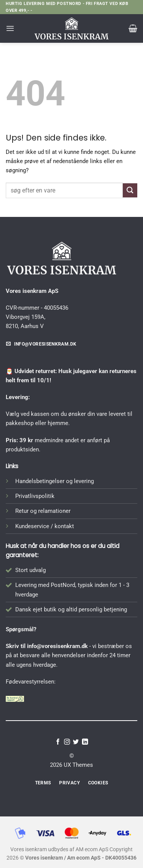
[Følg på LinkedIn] (85, 742)
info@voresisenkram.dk (57, 646)
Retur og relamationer (43, 511)
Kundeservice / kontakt (45, 526)
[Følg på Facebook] (58, 742)
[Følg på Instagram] (67, 742)
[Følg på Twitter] (76, 742)
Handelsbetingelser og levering (55, 481)
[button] (10, 28)
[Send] (130, 190)
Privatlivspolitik (35, 496)
